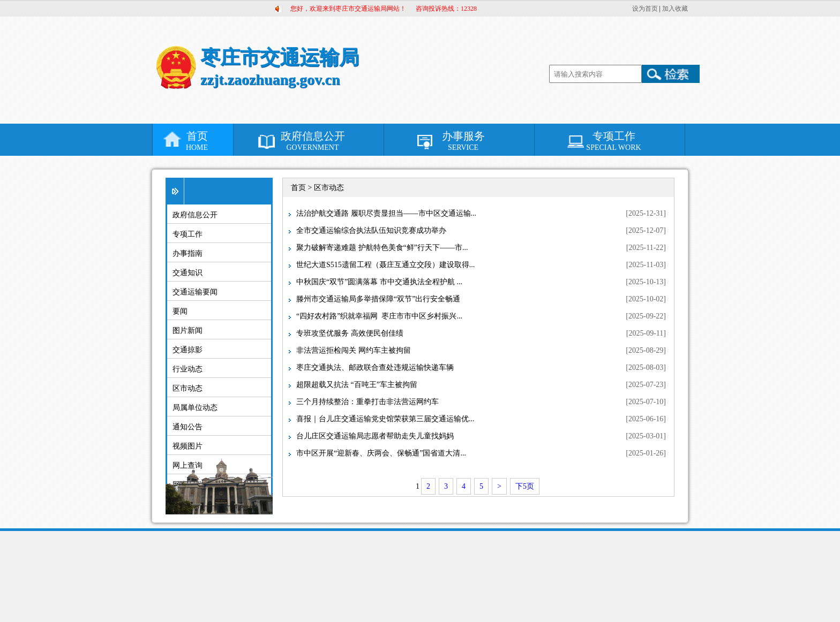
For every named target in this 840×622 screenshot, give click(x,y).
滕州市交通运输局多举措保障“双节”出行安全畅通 (378, 299)
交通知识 (187, 273)
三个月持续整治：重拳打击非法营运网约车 (367, 402)
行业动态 (187, 369)
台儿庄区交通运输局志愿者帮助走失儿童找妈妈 (375, 436)
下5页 (525, 486)
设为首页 (645, 9)
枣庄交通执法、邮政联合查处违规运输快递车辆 (375, 367)
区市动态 (187, 388)
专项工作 (614, 141)
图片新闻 (187, 331)
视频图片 (187, 446)
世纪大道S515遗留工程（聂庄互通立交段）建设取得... (385, 265)
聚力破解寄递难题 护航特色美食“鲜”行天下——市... (382, 248)
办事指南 (187, 253)
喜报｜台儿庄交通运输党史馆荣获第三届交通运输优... (385, 419)
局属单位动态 (195, 408)
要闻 (180, 311)
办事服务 (463, 141)
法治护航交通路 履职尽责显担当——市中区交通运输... (386, 213)
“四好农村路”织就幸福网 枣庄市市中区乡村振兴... (379, 316)
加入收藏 (675, 9)
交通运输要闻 (195, 292)
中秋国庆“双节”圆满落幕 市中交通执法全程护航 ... (379, 282)
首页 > (302, 188)
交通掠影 (187, 350)
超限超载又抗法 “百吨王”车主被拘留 (357, 385)
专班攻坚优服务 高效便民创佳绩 (350, 333)
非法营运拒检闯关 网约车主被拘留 (354, 350)
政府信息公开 (313, 141)
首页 (197, 141)
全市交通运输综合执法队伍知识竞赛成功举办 (371, 230)
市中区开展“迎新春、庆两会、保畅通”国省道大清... (381, 453)
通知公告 (187, 427)
